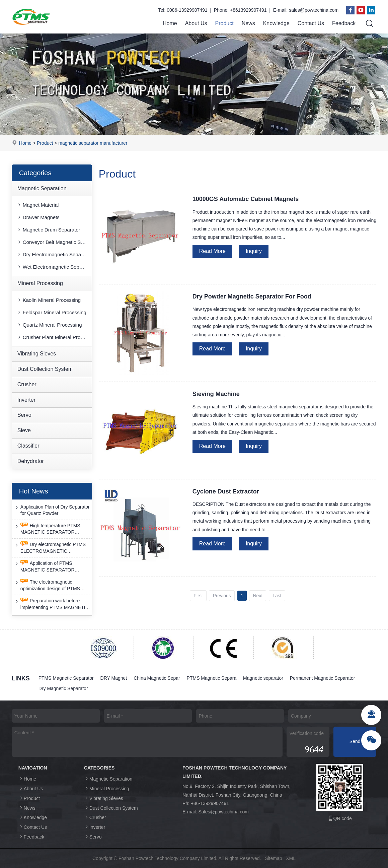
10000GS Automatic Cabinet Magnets (246, 199)
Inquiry (254, 251)
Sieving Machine (216, 394)
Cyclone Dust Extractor (226, 491)
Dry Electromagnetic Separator (54, 254)
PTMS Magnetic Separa (212, 678)
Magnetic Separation (42, 188)
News (248, 23)
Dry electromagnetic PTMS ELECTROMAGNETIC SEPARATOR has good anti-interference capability (50, 548)
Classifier (28, 446)
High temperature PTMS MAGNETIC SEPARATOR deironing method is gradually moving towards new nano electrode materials (48, 529)
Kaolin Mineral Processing (49, 300)
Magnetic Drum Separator (49, 230)
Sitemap (273, 858)
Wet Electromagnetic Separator (54, 267)
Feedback (344, 23)
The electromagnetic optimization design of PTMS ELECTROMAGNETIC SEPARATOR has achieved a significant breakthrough (48, 585)
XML (291, 858)
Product (224, 23)
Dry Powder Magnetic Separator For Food (252, 296)
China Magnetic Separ (157, 678)
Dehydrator (31, 461)
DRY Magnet (114, 678)
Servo (24, 415)
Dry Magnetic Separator (63, 688)
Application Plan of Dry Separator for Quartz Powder (52, 510)
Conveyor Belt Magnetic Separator (54, 242)
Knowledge (276, 23)
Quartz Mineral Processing (49, 325)
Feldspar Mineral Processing (52, 312)
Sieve (24, 430)
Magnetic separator (263, 678)
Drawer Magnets (38, 217)
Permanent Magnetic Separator (323, 678)
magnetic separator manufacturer (93, 143)
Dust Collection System (45, 369)
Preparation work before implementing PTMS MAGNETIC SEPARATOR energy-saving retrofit (51, 605)
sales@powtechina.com (314, 10)
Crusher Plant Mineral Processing (54, 337)
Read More (212, 251)
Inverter (26, 400)
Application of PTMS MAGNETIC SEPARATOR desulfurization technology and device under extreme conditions (51, 567)
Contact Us (311, 23)
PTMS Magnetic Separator (66, 678)
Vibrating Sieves (37, 354)
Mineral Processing (40, 283)
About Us (196, 23)
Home (170, 23)
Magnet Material (38, 205)
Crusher (27, 384)
